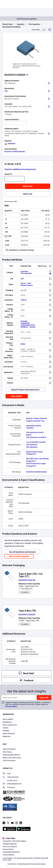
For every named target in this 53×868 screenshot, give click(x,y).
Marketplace (7, 722)
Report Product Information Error (25, 390)
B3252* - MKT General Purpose (27, 284)
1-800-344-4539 (11, 777)
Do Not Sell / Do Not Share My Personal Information (27, 864)
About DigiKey (8, 719)
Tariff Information (9, 761)
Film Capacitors (34, 24)
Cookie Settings (8, 855)
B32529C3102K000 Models (15, 152)
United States (9, 838)
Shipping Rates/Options (11, 755)
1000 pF (24, 300)
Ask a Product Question (19, 556)
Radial (23, 344)
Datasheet (10, 144)
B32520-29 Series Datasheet (37, 418)
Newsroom (7, 736)
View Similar (17, 396)
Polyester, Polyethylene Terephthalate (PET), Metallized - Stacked (28, 324)
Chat (7, 774)
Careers (5, 728)
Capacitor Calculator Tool (35, 421)
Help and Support (9, 749)
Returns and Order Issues (12, 758)
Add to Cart (28, 186)
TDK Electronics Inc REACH (36, 437)
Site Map (6, 731)
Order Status (7, 752)
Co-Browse (9, 788)
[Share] (49, 30)
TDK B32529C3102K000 (11, 27)
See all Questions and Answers (22, 552)
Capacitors (21, 24)
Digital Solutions (9, 734)
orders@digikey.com (12, 784)
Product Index (7, 24)
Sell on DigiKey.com (10, 725)
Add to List (28, 194)
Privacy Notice (11, 706)
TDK (6, 91)
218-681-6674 (10, 781)
